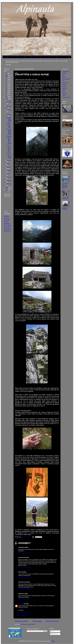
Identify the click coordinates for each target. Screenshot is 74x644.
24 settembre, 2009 (24, 577)
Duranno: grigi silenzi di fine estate (9, 132)
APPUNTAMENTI (36, 57)
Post (52, 631)
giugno (9, 167)
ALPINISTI (28, 57)
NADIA (10, 57)
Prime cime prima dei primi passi (9, 149)
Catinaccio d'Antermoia (9, 156)
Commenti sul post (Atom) (28, 624)
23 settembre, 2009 (24, 553)
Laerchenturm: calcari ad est (9, 119)
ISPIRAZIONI (21, 57)
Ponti (64, 92)
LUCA (15, 57)
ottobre (9, 110)
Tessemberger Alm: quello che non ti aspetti (9, 140)
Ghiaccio (65, 88)
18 (7, 80)
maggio (9, 170)
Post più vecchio (52, 621)
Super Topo (7, 227)
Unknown (21, 604)
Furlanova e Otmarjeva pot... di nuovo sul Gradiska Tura (66, 182)
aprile (9, 174)
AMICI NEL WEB (45, 57)
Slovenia (65, 94)
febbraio (9, 181)
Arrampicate (66, 72)
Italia (64, 90)
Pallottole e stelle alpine (9, 125)
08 (7, 188)
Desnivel (7, 218)
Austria (64, 73)
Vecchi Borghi (66, 97)
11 (6, 94)
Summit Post (8, 225)
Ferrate (64, 84)
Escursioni (65, 83)
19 (7, 78)
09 (7, 99)
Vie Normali (7, 231)
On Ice (6, 222)
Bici (63, 75)
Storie (64, 96)
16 (7, 84)
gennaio (9, 184)
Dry (63, 81)
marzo (9, 177)
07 (7, 190)
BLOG (5, 57)
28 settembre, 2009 (24, 612)
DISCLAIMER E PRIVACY (63, 57)
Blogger (53, 641)
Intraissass (7, 220)
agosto (9, 160)
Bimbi (64, 77)
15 (7, 86)
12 (7, 92)
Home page (37, 621)
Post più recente (21, 621)
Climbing (7, 216)
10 (7, 97)
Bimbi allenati (66, 79)
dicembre (9, 102)
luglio (8, 164)
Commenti (54, 634)
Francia (64, 86)
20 (7, 76)
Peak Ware (7, 224)
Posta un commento (22, 615)
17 (7, 82)
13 (7, 90)
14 (7, 88)
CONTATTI (53, 57)
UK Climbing (8, 229)
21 (7, 73)
